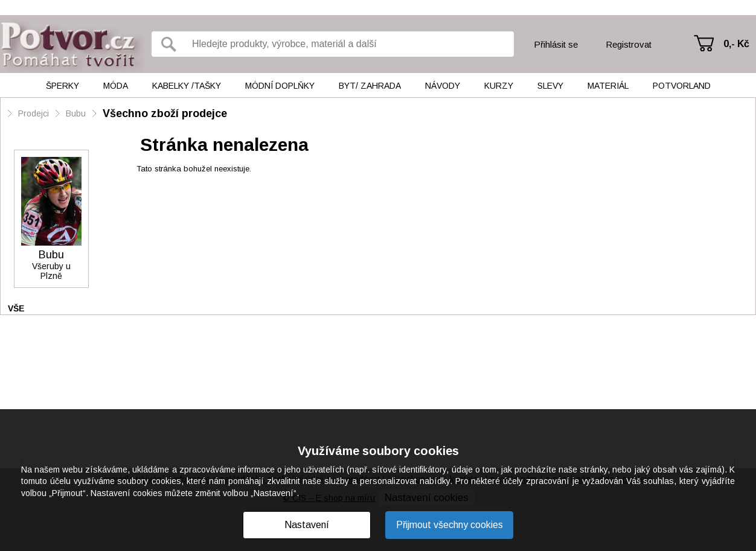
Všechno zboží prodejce (165, 113)
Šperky (62, 86)
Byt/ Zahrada (370, 86)
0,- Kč (736, 44)
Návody (443, 86)
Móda (116, 86)
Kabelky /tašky (187, 86)
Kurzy (499, 86)
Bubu (76, 113)
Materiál (608, 86)
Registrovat (629, 44)
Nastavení (307, 525)
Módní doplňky (280, 86)
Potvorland (682, 86)
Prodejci (34, 113)
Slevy (550, 86)
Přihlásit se (556, 44)
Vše (16, 308)
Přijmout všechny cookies (450, 525)
